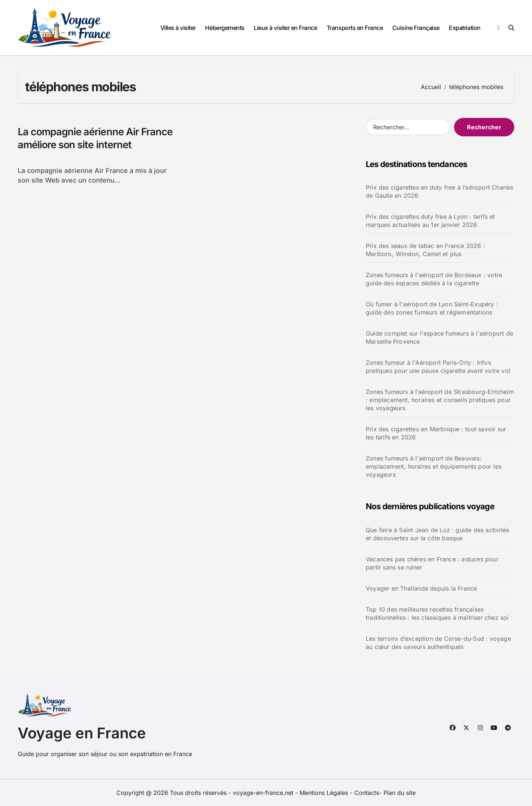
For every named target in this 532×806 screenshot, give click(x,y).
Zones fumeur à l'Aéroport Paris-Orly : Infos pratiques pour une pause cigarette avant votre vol (438, 367)
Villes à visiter (178, 28)
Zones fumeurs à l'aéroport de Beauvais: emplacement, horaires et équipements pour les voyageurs (434, 466)
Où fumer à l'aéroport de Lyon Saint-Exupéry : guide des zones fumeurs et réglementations (432, 308)
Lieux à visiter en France (285, 28)
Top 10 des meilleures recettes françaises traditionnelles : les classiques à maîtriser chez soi (437, 613)
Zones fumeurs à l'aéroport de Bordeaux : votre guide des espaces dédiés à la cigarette (434, 279)
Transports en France (355, 28)
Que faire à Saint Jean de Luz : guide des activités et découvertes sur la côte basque (437, 534)
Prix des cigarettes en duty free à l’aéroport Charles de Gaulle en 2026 (440, 191)
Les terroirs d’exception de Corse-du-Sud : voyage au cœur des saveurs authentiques (438, 643)
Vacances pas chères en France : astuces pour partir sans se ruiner (432, 563)
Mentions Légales (325, 793)
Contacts (367, 793)
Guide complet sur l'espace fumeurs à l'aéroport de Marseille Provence (439, 337)
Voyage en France (82, 733)
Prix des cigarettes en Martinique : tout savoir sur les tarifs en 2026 (436, 433)
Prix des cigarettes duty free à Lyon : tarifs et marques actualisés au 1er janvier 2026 (430, 221)
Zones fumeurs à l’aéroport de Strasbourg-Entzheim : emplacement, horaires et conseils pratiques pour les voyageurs (440, 400)
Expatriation (465, 28)
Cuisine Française (416, 28)
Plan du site (400, 793)
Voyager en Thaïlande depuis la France (421, 588)
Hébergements (225, 28)
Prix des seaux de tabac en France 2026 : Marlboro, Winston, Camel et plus (425, 250)
